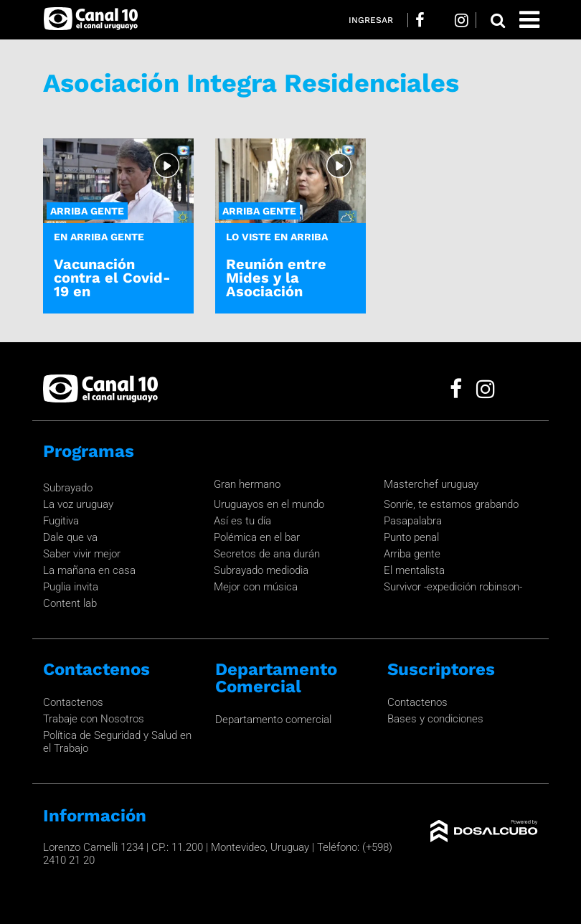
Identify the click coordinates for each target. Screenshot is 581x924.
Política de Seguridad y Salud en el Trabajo (117, 742)
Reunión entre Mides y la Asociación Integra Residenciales (276, 292)
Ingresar (371, 20)
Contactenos (73, 702)
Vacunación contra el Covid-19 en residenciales (112, 285)
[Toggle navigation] (529, 20)
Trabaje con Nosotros (94, 719)
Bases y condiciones (435, 719)
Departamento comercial (273, 720)
